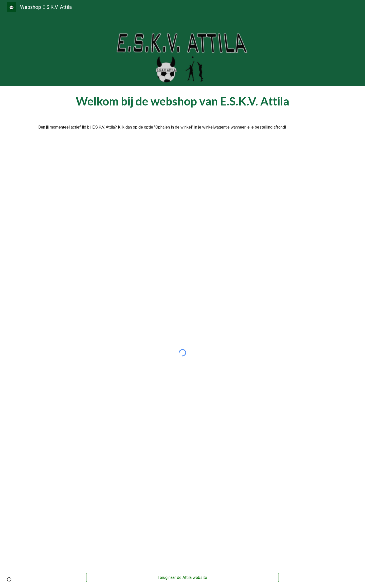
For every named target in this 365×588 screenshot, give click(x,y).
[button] (9, 579)
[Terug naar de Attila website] (182, 577)
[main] (182, 101)
